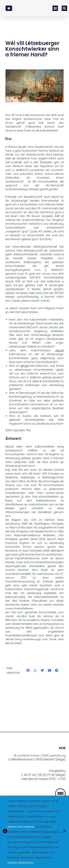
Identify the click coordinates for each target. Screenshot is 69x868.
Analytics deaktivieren (20, 863)
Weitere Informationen (21, 827)
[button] (55, 8)
